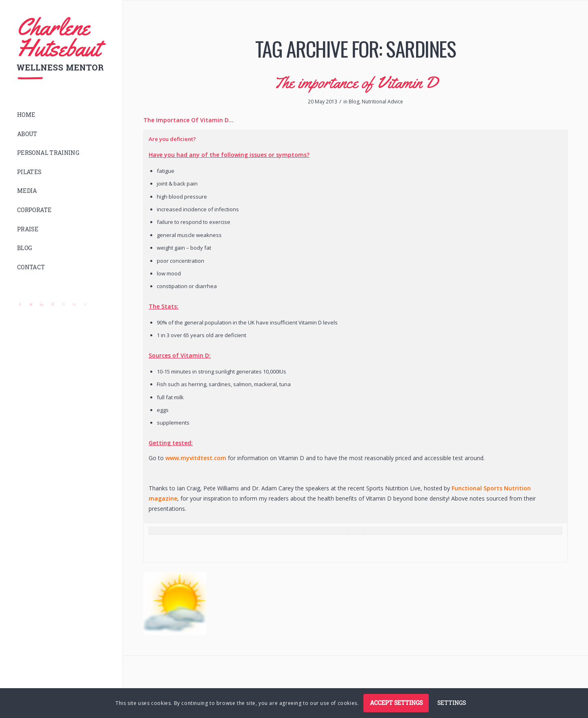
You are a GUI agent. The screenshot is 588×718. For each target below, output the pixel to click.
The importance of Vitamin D (356, 82)
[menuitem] (61, 115)
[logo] (61, 48)
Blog (354, 102)
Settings (452, 703)
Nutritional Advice (382, 102)
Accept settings (396, 703)
